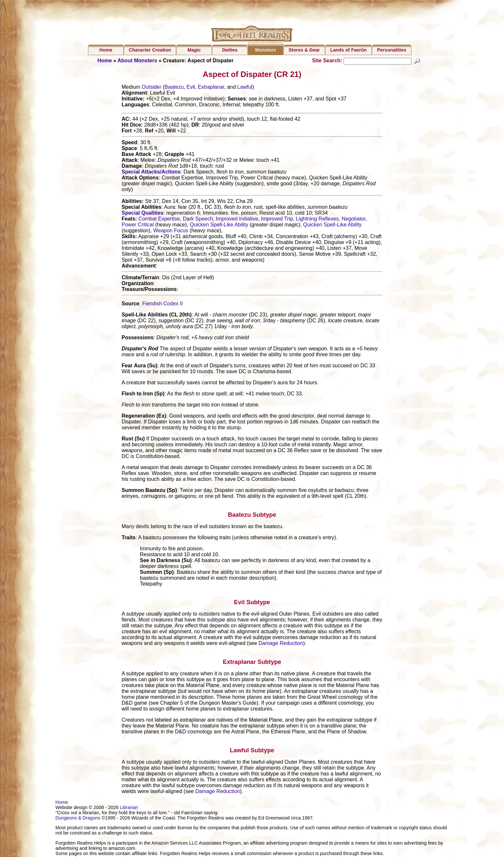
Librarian (129, 808)
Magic (194, 50)
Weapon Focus (171, 231)
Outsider (151, 88)
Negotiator (354, 220)
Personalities (392, 50)
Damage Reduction (281, 644)
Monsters (266, 50)
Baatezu (174, 88)
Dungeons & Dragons (78, 819)
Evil (191, 88)
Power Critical (138, 226)
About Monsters (137, 61)
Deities (230, 50)
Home (106, 50)
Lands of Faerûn (348, 50)
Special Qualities (142, 214)
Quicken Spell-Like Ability (219, 226)
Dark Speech (198, 220)
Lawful (245, 88)
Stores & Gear (304, 50)
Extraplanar (211, 88)
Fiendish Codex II (163, 305)
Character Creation (150, 50)
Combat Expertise (159, 220)
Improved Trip (277, 220)
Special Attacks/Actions (151, 173)
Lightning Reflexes (317, 220)
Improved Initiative (237, 220)
